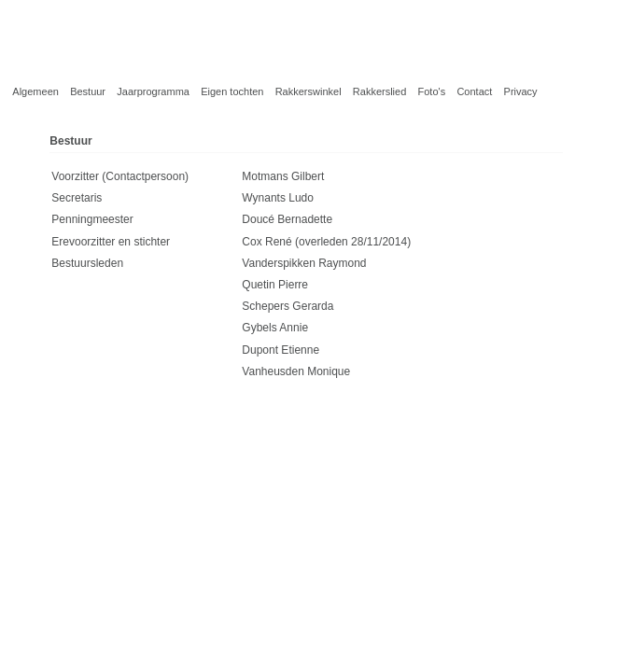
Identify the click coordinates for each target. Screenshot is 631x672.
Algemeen (35, 91)
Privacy (521, 91)
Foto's (432, 91)
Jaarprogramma (153, 91)
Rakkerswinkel (308, 91)
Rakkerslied (379, 91)
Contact (474, 91)
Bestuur (88, 91)
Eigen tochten (232, 91)
